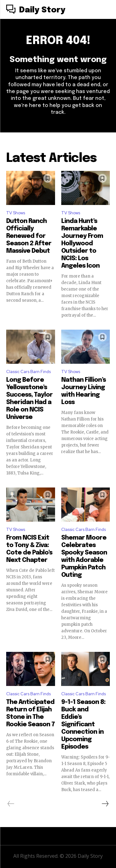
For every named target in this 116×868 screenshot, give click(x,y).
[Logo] (36, 10)
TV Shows (16, 213)
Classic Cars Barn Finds (28, 372)
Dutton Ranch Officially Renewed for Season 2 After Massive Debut (29, 236)
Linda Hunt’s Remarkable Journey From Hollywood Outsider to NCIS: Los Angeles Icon (82, 244)
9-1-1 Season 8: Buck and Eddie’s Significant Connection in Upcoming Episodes (83, 725)
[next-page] (105, 804)
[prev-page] (11, 804)
